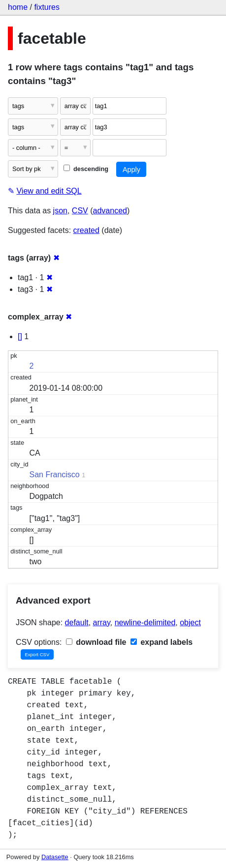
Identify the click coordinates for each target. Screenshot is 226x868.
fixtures (47, 7)
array (102, 622)
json (60, 211)
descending (86, 169)
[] (20, 336)
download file (96, 642)
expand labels (161, 642)
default (77, 622)
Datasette (55, 857)
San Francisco (55, 475)
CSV (80, 211)
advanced (110, 211)
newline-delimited (145, 622)
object (190, 622)
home (18, 7)
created (86, 230)
